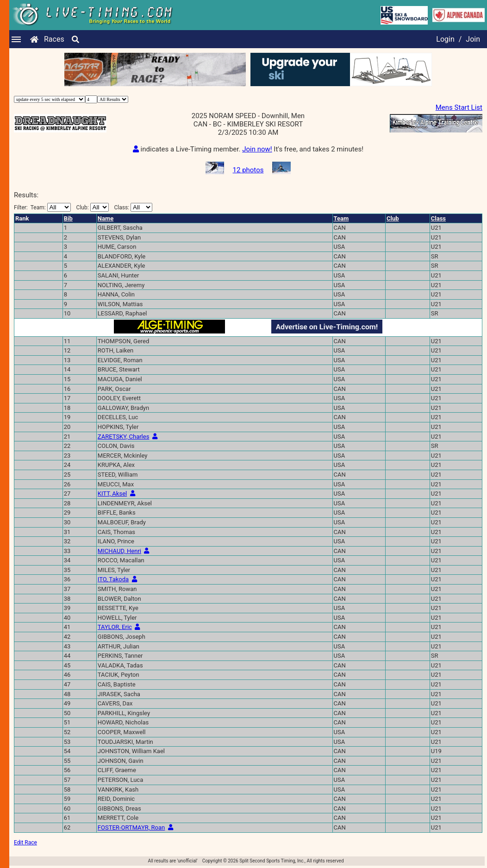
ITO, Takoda (113, 579)
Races (54, 39)
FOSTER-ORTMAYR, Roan (131, 827)
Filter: (42, 207)
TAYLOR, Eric (115, 627)
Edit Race (25, 843)
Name (106, 218)
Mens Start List (459, 107)
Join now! (257, 149)
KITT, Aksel (112, 494)
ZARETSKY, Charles (124, 437)
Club (393, 218)
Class (438, 218)
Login (445, 39)
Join (473, 39)
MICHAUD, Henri (119, 551)
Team (341, 218)
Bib (68, 218)
